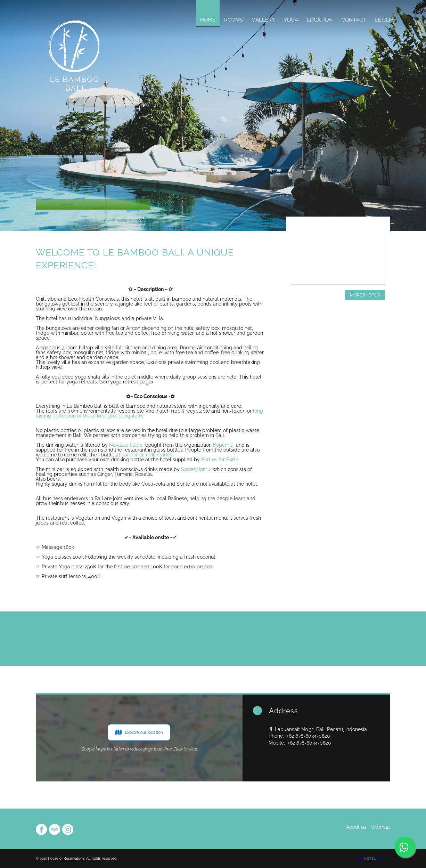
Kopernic (223, 445)
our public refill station (147, 455)
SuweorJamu (196, 469)
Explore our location (139, 732)
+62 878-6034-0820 (308, 736)
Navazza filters (126, 445)
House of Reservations (66, 858)
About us (356, 827)
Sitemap (381, 827)
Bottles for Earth (220, 460)
